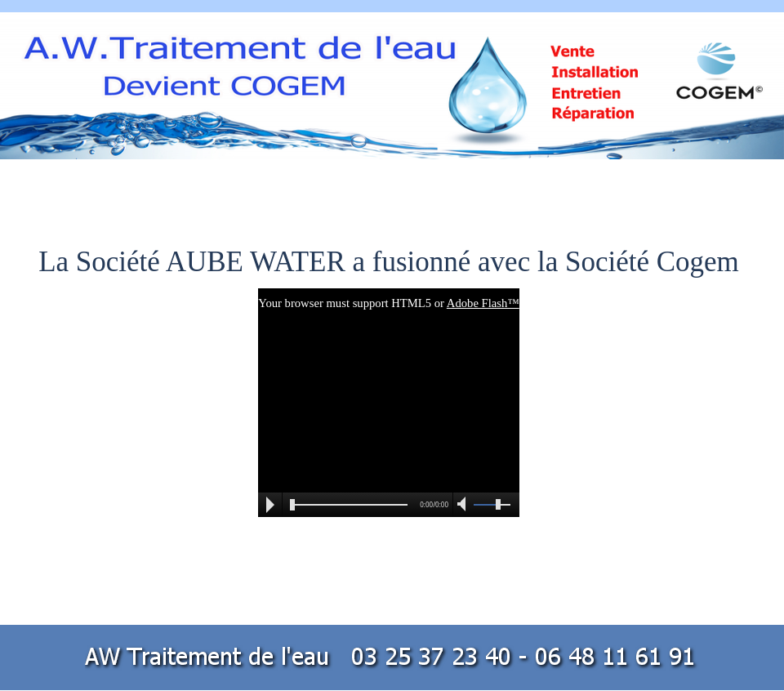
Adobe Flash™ (483, 303)
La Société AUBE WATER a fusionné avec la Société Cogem (389, 262)
